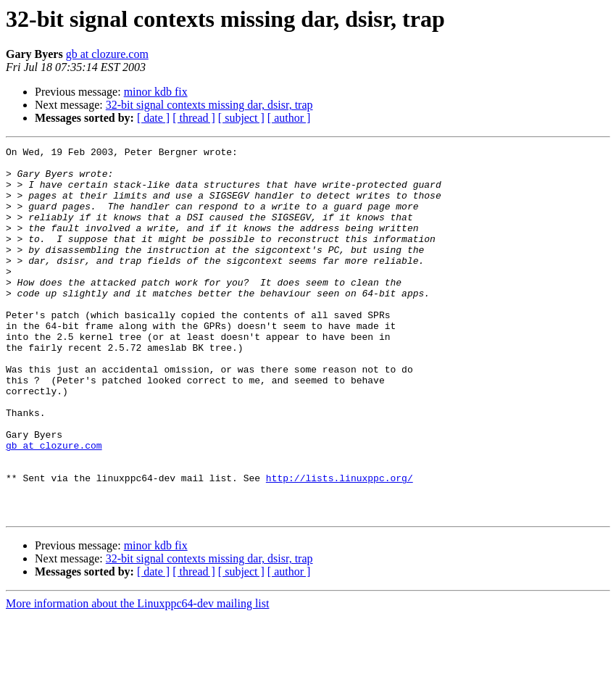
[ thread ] (194, 118)
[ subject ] (241, 118)
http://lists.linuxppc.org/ (340, 545)
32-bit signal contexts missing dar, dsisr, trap (209, 105)
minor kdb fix (156, 92)
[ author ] (289, 118)
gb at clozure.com (107, 54)
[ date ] (153, 118)
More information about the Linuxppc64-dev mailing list (137, 677)
